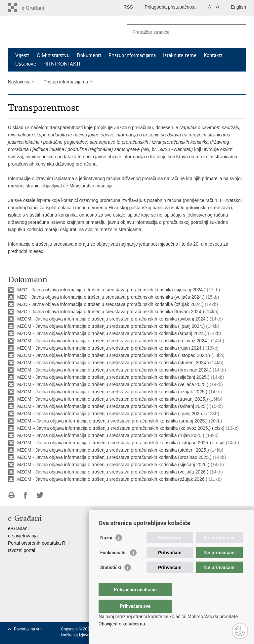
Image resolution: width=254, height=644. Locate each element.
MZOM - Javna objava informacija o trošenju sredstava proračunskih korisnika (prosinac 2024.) (114, 370)
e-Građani (18, 528)
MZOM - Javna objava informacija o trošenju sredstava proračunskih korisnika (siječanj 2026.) (113, 465)
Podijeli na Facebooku (26, 495)
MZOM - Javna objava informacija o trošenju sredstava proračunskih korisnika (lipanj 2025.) (111, 414)
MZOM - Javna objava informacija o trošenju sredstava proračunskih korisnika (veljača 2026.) (113, 472)
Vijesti (22, 55)
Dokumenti (89, 55)
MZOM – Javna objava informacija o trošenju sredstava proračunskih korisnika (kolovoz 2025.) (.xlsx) (121, 428)
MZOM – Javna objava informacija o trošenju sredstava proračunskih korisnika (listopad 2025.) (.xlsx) (121, 443)
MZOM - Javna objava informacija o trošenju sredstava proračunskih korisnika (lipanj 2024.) (111, 326)
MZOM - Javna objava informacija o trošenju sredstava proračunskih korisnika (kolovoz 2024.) (113, 341)
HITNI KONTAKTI (62, 64)
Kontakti (213, 55)
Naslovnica (19, 82)
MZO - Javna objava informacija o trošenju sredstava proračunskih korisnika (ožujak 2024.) (110, 304)
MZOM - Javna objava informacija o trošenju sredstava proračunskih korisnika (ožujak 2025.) (112, 392)
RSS (128, 7)
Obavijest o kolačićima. (122, 624)
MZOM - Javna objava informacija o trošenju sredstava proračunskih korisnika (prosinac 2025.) (114, 457)
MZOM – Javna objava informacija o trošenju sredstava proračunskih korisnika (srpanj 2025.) (112, 421)
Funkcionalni (113, 566)
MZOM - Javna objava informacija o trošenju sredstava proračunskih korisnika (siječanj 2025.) (114, 377)
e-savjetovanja (23, 536)
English (238, 7)
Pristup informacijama (132, 55)
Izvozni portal (21, 550)
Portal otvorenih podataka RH (38, 543)
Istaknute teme (180, 55)
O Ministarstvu (53, 55)
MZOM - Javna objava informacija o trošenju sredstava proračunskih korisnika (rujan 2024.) (111, 348)
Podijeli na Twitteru (40, 495)
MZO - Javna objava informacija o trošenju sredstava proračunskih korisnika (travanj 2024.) (111, 312)
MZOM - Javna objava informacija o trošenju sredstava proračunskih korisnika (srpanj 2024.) (112, 333)
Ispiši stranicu (11, 495)
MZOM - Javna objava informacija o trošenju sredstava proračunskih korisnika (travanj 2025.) (113, 399)
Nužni (106, 551)
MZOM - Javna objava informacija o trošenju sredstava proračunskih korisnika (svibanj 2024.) (113, 319)
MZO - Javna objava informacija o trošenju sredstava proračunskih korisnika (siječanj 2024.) (111, 290)
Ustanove (26, 64)
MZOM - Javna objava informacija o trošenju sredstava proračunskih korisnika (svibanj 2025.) (113, 406)
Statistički (111, 581)
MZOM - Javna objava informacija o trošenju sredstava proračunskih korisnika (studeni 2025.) (113, 450)
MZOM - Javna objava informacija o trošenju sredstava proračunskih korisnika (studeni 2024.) (113, 363)
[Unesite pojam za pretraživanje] (179, 32)
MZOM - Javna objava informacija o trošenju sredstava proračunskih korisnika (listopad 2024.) (114, 355)
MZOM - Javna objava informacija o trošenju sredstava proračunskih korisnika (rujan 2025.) (111, 435)
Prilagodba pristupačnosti (170, 7)
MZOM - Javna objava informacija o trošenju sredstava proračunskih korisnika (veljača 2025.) (113, 384)
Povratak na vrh (28, 629)
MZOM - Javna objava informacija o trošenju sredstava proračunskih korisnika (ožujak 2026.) (112, 479)
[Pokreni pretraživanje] (238, 32)
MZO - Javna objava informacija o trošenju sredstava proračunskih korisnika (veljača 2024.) (111, 297)
